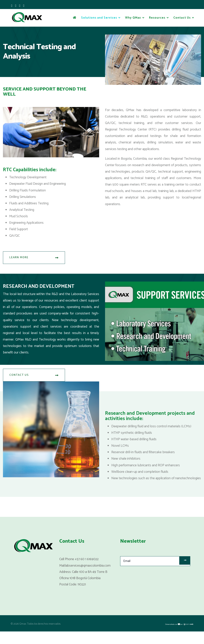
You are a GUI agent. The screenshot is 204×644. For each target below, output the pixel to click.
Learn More (34, 260)
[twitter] (16, 6)
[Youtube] (20, 6)
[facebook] (12, 6)
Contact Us (182, 18)
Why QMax (133, 18)
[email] (155, 574)
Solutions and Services (99, 18)
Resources (157, 18)
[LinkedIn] (24, 6)
